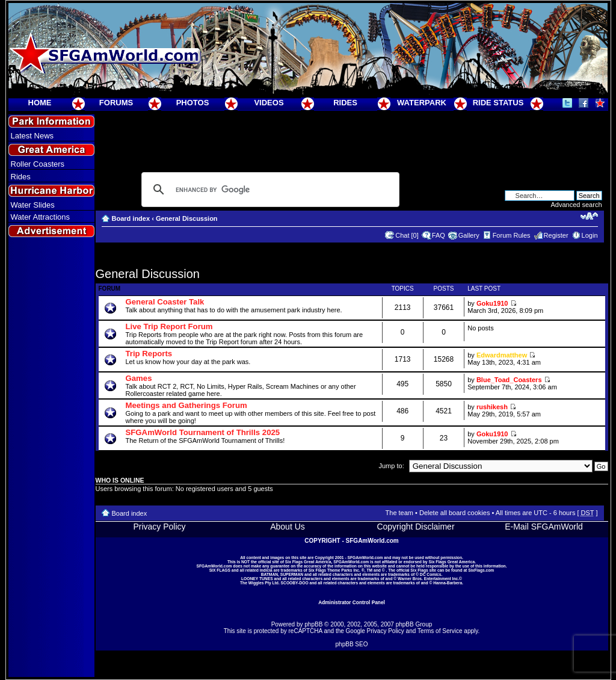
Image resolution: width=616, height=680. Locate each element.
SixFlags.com (481, 570)
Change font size (589, 216)
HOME (40, 103)
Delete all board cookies (454, 513)
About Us (288, 527)
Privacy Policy (159, 527)
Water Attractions (41, 217)
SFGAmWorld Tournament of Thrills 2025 (203, 432)
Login (590, 235)
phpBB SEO (352, 644)
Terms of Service (440, 631)
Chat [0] (407, 235)
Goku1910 (492, 303)
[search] (269, 190)
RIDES (345, 103)
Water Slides (33, 205)
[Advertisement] (51, 458)
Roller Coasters (38, 164)
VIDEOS (269, 103)
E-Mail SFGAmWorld (544, 527)
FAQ (439, 235)
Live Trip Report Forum (169, 326)
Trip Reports (149, 354)
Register (556, 235)
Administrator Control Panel (352, 602)
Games (139, 378)
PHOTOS (193, 103)
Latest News (32, 136)
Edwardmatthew (502, 355)
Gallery (469, 235)
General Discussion (187, 218)
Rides (21, 177)
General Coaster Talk (165, 302)
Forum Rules (512, 235)
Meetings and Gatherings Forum (186, 405)
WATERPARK (422, 103)
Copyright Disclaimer (415, 527)
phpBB (313, 624)
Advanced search (577, 205)
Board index (131, 218)
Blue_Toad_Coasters (509, 380)
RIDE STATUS (498, 103)
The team (399, 513)
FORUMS (116, 103)
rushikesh (492, 407)
